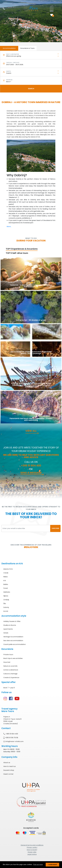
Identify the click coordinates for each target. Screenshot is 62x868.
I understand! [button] (52, 865)
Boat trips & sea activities (13, 658)
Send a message (31, 473)
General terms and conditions (32, 845)
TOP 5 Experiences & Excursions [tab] (22, 249)
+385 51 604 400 (31, 466)
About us (7, 763)
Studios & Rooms (10, 625)
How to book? (32, 850)
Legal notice (32, 854)
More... (9, 227)
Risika (5, 577)
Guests (8, 71)
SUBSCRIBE (55, 528)
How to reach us (10, 766)
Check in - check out (13, 63)
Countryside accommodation (15, 644)
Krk (5, 581)
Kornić (6, 611)
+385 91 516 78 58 (11, 738)
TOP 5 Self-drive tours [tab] (17, 253)
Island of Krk (8, 569)
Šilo (5, 604)
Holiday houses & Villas (12, 621)
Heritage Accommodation (13, 637)
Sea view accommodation (13, 641)
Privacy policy (32, 847)
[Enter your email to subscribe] (26, 528)
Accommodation (9, 48)
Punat (6, 588)
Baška (6, 584)
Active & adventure (11, 670)
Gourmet (7, 662)
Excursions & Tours (27, 48)
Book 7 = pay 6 (9, 688)
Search (31, 89)
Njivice (6, 596)
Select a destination (13, 54)
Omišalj (6, 600)
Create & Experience (11, 678)
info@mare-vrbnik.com (13, 741)
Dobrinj (6, 607)
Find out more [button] (38, 865)
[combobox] (31, 56)
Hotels (6, 633)
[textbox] (31, 56)
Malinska (7, 592)
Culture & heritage (10, 674)
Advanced (9, 80)
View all (31, 431)
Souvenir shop (9, 770)
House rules (32, 852)
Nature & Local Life (10, 666)
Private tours (8, 655)
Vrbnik (6, 573)
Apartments (8, 629)
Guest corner (8, 774)
